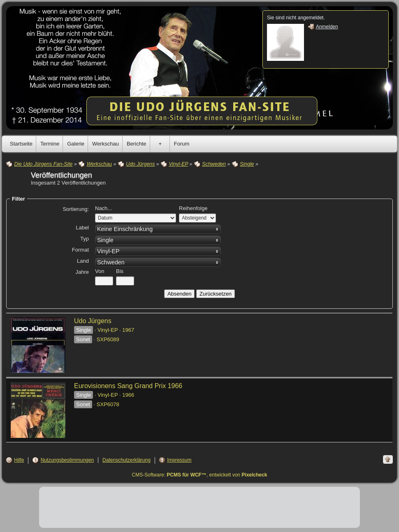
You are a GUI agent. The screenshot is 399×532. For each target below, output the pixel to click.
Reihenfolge (193, 208)
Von (100, 271)
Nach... (103, 208)
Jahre (82, 272)
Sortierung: (76, 209)
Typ (85, 239)
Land (83, 261)
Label (82, 228)
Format (80, 250)
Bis (120, 271)
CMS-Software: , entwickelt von (200, 475)
